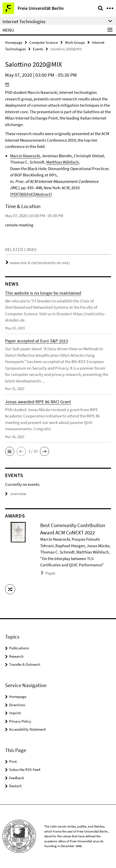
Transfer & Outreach (25, 664)
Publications (19, 648)
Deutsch (15, 786)
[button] (10, 451)
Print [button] (13, 761)
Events (38, 49)
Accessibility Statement (27, 729)
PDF (15, 194)
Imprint (15, 713)
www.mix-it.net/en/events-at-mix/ (40, 263)
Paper (50, 573)
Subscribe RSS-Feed (25, 770)
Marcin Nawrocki (25, 156)
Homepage (14, 42)
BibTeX (27, 194)
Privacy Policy (20, 721)
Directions (17, 705)
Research (16, 656)
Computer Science (44, 42)
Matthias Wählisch (62, 162)
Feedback (17, 778)
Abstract (43, 194)
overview (16, 494)
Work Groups (75, 42)
